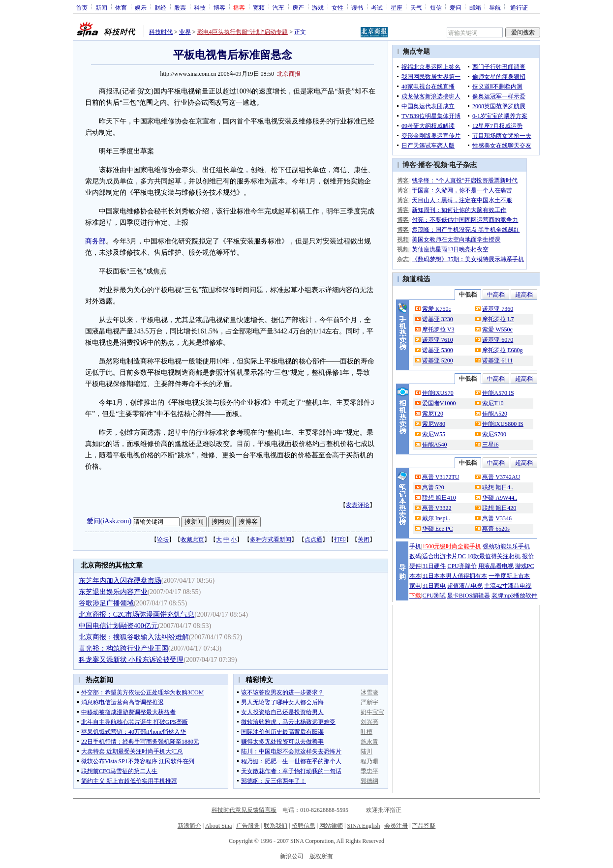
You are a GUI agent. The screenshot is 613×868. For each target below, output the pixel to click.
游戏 (318, 7)
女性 (337, 7)
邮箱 (475, 7)
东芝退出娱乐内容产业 (113, 592)
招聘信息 (304, 826)
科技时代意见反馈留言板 (244, 810)
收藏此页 (192, 539)
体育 (121, 7)
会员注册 (396, 826)
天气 (416, 7)
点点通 (313, 539)
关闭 (364, 539)
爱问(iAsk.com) (109, 521)
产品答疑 (424, 826)
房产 (298, 7)
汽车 (278, 7)
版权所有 (321, 856)
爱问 (456, 7)
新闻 (101, 7)
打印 (340, 539)
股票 (180, 7)
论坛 (163, 539)
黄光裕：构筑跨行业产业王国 (123, 648)
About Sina (218, 826)
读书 (357, 7)
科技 (200, 7)
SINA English (363, 826)
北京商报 (289, 74)
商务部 (95, 241)
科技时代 (161, 32)
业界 (185, 32)
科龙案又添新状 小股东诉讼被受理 (131, 660)
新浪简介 (189, 826)
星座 (397, 7)
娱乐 (141, 7)
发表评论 (358, 505)
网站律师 (331, 826)
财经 (160, 7)
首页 (82, 7)
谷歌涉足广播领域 (106, 603)
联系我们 (276, 826)
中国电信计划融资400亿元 (118, 626)
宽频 (259, 7)
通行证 (519, 7)
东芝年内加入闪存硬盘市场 (120, 581)
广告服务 (248, 826)
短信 (436, 7)
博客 (219, 7)
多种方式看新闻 (271, 539)
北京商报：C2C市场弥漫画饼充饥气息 (137, 614)
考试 (377, 7)
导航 (495, 7)
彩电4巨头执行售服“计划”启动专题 (243, 32)
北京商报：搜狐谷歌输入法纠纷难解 (134, 637)
